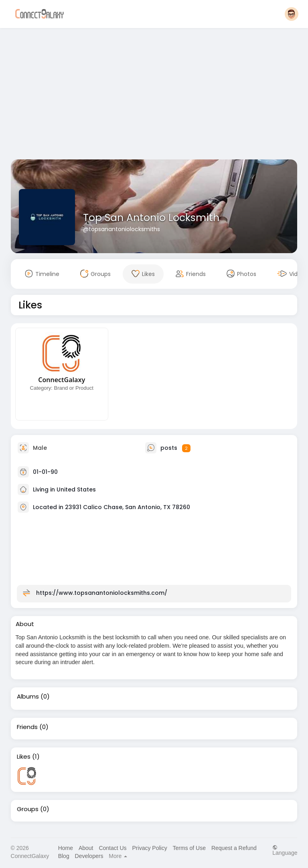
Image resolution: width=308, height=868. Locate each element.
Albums (28, 697)
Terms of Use (189, 848)
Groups (28, 809)
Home (66, 848)
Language (285, 850)
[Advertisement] (154, 95)
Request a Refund (234, 848)
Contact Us (112, 848)
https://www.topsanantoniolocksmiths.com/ (102, 593)
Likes (24, 757)
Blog (64, 856)
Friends (27, 727)
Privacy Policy (150, 848)
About (86, 848)
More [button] (118, 856)
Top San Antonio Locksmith (151, 218)
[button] (292, 14)
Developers (89, 856)
